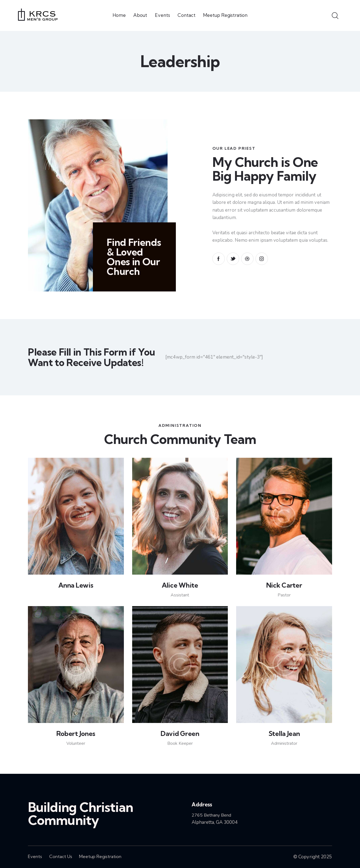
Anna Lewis (76, 585)
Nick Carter (284, 585)
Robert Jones (76, 733)
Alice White (180, 585)
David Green (180, 733)
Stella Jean (284, 733)
